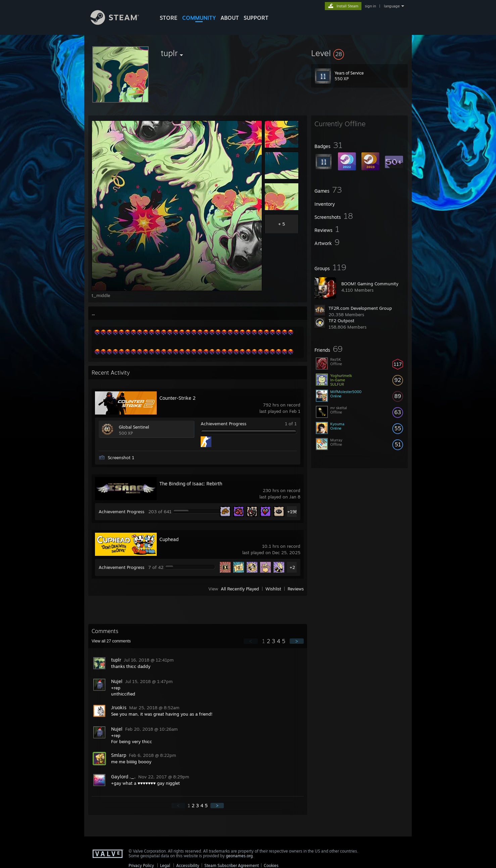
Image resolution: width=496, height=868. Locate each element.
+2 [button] (292, 567)
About (230, 18)
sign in (370, 6)
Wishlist (273, 589)
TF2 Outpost (341, 321)
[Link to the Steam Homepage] (120, 23)
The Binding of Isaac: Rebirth (191, 484)
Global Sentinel (134, 427)
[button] (359, 53)
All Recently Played (240, 589)
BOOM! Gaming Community (370, 284)
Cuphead (169, 539)
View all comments (111, 641)
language (392, 6)
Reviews (296, 589)
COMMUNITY (199, 18)
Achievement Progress (224, 424)
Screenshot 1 (121, 457)
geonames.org (239, 856)
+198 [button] (292, 512)
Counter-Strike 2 (178, 398)
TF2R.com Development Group (360, 308)
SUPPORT (256, 18)
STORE (169, 18)
